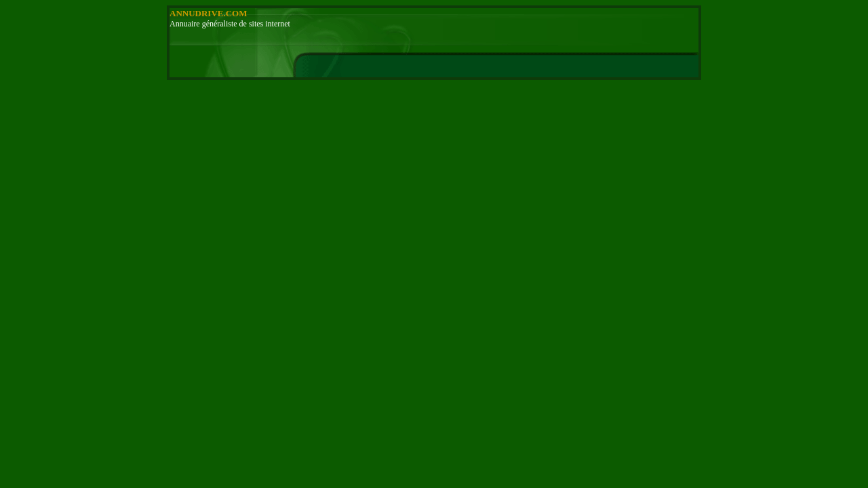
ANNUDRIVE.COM (208, 13)
